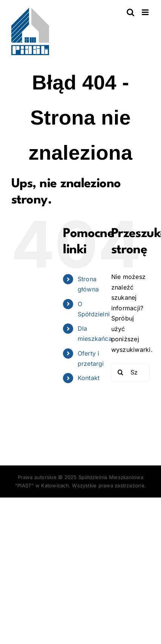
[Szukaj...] (130, 372)
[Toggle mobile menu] (146, 12)
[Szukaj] (121, 372)
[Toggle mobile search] (130, 12)
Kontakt (89, 378)
